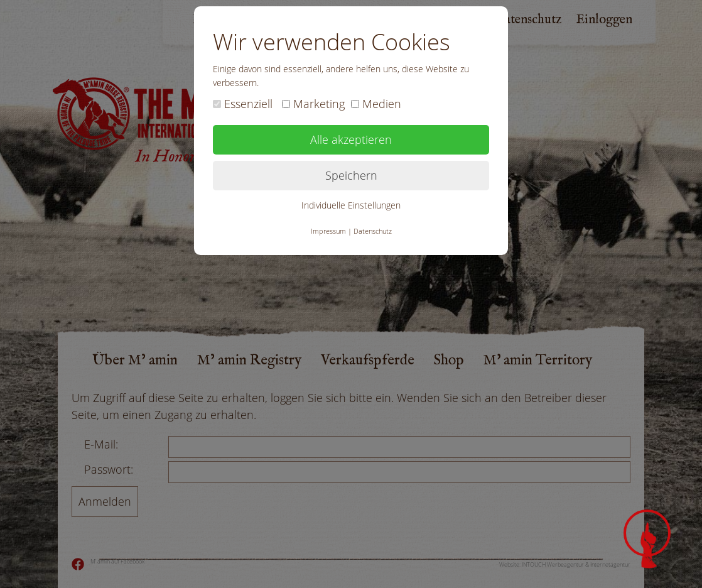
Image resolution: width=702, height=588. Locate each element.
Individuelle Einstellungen (351, 205)
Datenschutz (373, 231)
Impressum (328, 231)
